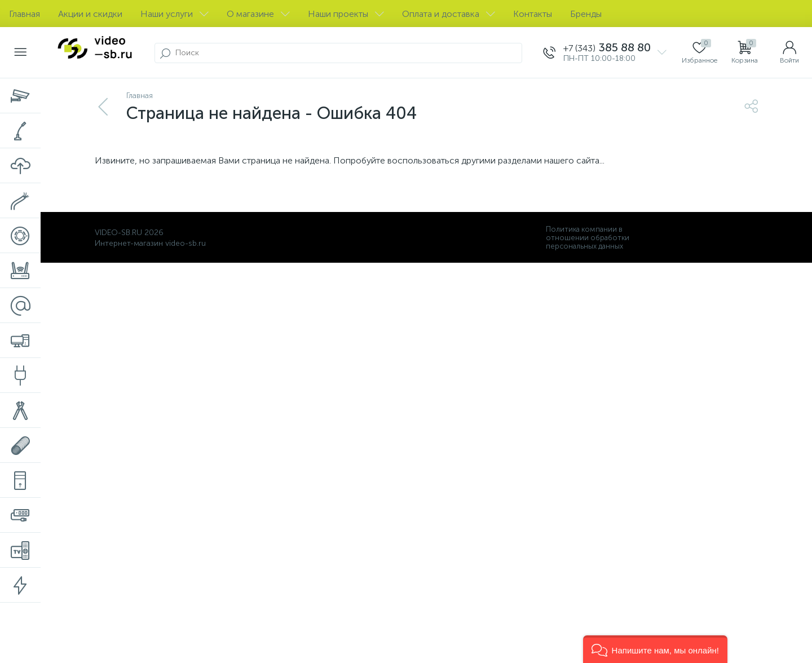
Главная (25, 14)
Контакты (533, 14)
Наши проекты (346, 14)
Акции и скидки (90, 14)
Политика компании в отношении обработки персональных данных (588, 238)
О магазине (258, 14)
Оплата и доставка (449, 14)
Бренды (586, 14)
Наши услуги (175, 14)
